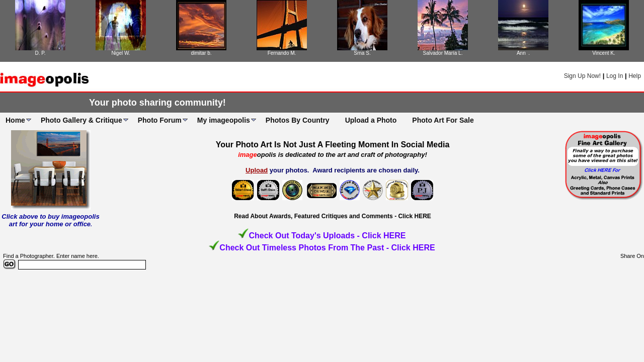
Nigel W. (120, 53)
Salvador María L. (443, 53)
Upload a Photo (371, 120)
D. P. (41, 53)
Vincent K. (603, 53)
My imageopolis (224, 120)
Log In (615, 76)
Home (15, 120)
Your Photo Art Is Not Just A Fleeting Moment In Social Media (333, 145)
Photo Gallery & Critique (82, 120)
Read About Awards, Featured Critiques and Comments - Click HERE (333, 216)
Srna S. (362, 53)
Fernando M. (282, 53)
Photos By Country (298, 120)
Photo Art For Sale (443, 120)
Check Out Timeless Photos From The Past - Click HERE (327, 248)
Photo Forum (160, 120)
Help (635, 76)
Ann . (523, 53)
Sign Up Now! (582, 76)
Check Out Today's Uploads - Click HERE (327, 236)
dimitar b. (201, 53)
